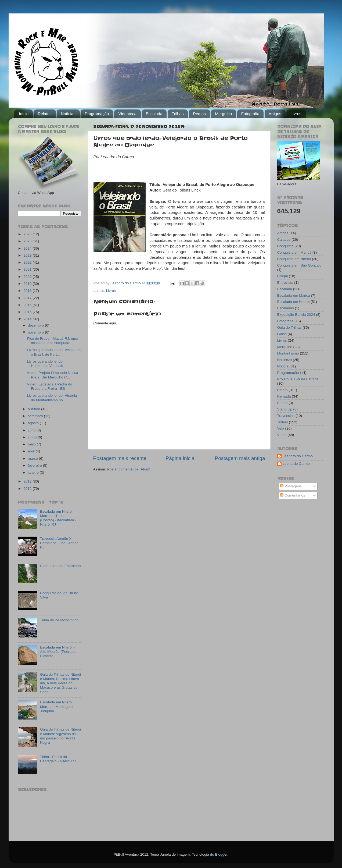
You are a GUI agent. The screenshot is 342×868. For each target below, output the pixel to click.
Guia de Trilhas (289, 327)
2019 (28, 284)
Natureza (285, 360)
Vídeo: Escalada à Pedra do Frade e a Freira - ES (49, 386)
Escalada (154, 114)
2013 (28, 481)
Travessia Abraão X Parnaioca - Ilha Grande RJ (59, 543)
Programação (97, 114)
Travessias (286, 416)
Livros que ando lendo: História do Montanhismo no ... (52, 398)
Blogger (221, 854)
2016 (28, 305)
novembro (37, 332)
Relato (282, 390)
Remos (199, 114)
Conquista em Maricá (294, 252)
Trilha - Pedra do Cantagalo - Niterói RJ (58, 759)
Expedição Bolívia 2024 (296, 315)
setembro (36, 416)
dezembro (37, 325)
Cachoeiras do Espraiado (60, 566)
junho (33, 437)
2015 (28, 312)
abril (32, 451)
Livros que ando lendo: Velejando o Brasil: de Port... (54, 352)
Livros (296, 114)
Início (24, 114)
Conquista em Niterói (294, 259)
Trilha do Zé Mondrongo (59, 620)
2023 (28, 255)
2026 (28, 234)
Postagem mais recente (120, 458)
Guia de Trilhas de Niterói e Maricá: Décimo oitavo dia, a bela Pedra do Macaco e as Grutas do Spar (60, 683)
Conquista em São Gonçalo (299, 265)
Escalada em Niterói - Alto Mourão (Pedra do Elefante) (58, 652)
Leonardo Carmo (296, 464)
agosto (34, 423)
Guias (282, 334)
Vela (281, 428)
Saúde (282, 403)
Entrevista (285, 283)
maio (32, 444)
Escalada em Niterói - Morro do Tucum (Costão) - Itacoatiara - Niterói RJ (58, 518)
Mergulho (223, 114)
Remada (284, 396)
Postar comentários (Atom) (129, 469)
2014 (28, 319)
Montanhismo (288, 353)
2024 (28, 248)
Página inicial (181, 458)
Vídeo (282, 435)
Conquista (285, 246)
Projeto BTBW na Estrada (298, 379)
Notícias (68, 114)
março (33, 458)
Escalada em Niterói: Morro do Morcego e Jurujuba (57, 706)
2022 (28, 262)
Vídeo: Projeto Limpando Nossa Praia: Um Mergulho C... (53, 375)
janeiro (34, 472)
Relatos (45, 114)
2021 (28, 269)
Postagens (291, 486)
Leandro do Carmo (298, 456)
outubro (35, 409)
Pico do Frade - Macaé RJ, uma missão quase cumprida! (53, 341)
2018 (28, 291)
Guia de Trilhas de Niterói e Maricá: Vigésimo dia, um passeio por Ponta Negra (60, 736)
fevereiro (35, 465)
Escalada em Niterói (294, 302)
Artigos (275, 114)
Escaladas (286, 308)
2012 (28, 489)
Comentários (293, 495)
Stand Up (285, 409)
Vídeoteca (127, 114)
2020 (28, 277)
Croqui (283, 276)
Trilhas (178, 114)
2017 (28, 298)
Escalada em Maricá (294, 295)
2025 (28, 241)
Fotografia (250, 114)
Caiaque (284, 240)
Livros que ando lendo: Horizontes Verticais (45, 364)
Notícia (283, 366)
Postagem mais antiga (240, 458)
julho (32, 430)
